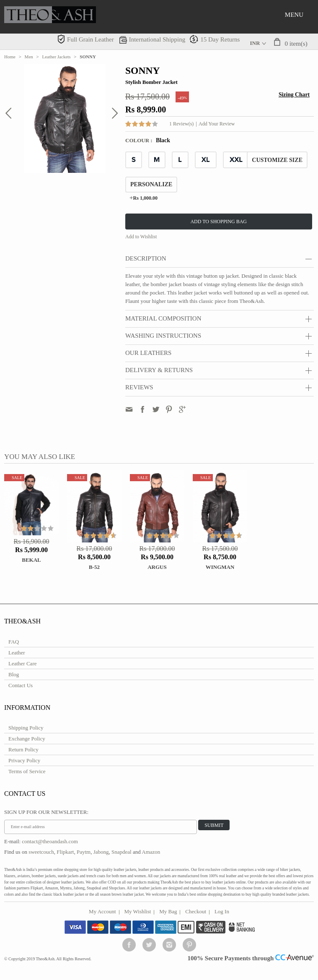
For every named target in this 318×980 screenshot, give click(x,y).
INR (255, 43)
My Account (102, 911)
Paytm (84, 852)
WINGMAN (220, 567)
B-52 (94, 567)
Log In (222, 911)
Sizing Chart (294, 95)
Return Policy (23, 749)
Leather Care (22, 663)
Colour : (140, 140)
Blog (14, 674)
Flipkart (65, 852)
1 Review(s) (181, 124)
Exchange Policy (27, 739)
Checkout (196, 911)
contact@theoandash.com (50, 841)
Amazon (151, 852)
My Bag (168, 911)
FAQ (14, 642)
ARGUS (157, 567)
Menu (294, 15)
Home (10, 57)
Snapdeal (122, 852)
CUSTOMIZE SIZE (277, 160)
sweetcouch (41, 852)
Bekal (31, 560)
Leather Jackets (57, 57)
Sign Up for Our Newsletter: (46, 812)
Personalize (151, 184)
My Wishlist (138, 911)
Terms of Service (27, 771)
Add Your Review (217, 124)
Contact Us (21, 685)
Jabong (101, 852)
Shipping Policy (26, 728)
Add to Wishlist (141, 237)
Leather (17, 653)
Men (29, 57)
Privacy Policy (24, 760)
